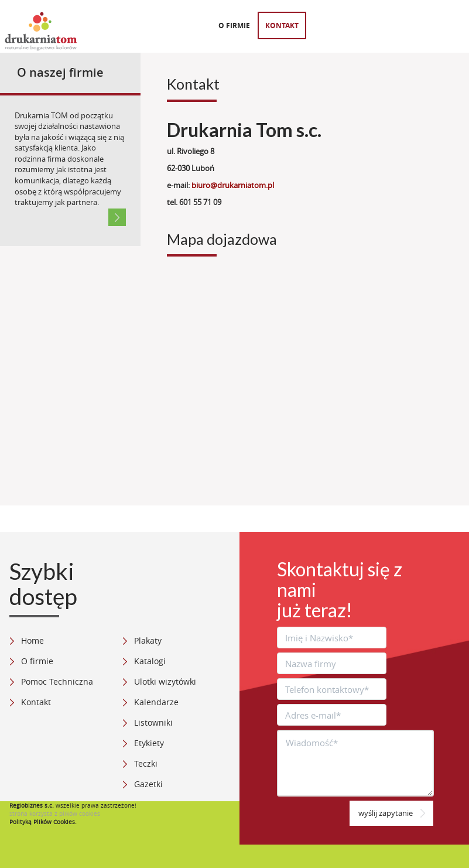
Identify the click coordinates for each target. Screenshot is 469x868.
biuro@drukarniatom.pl (233, 185)
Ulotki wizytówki (165, 681)
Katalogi (150, 661)
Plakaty (148, 640)
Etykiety (149, 743)
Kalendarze (156, 702)
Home (32, 640)
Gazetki (148, 784)
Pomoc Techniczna (57, 681)
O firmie (234, 25)
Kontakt (282, 25)
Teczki (146, 763)
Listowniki (153, 722)
